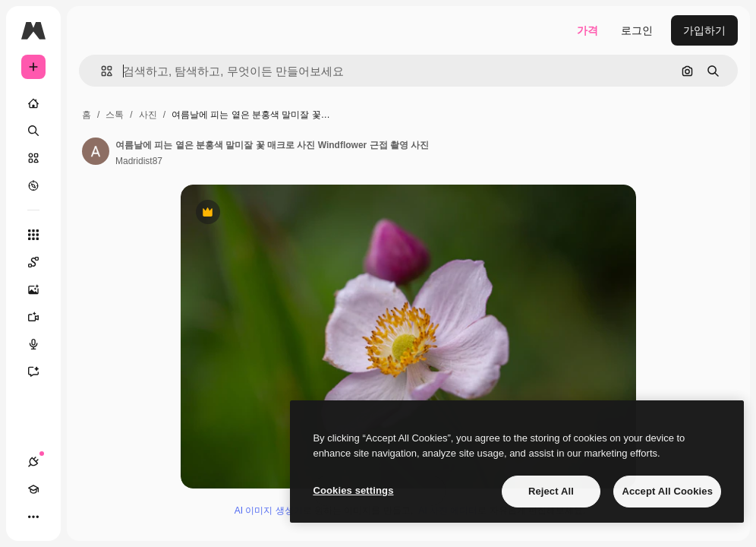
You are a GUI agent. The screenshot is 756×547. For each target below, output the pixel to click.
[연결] (33, 462)
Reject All (551, 491)
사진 (148, 115)
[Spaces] (41, 262)
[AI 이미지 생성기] (41, 289)
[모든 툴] (33, 235)
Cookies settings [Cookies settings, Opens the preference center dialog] (353, 490)
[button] (101, 71)
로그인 (637, 30)
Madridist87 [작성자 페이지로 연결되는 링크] (139, 161)
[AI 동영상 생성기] (41, 317)
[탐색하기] (33, 185)
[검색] (33, 131)
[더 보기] (33, 517)
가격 (587, 30)
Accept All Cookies (667, 491)
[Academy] (33, 489)
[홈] (33, 103)
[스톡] (33, 158)
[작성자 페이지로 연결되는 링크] (96, 151)
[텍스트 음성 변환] (41, 344)
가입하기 (704, 30)
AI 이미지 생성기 (269, 511)
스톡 (115, 115)
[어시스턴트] (41, 372)
